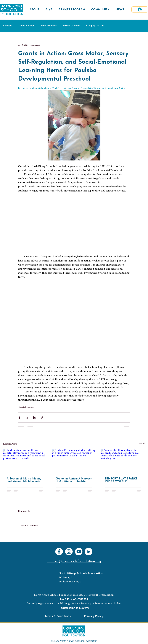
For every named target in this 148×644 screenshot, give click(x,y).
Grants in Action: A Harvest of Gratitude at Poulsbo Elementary (74, 480)
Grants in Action (26, 26)
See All (142, 443)
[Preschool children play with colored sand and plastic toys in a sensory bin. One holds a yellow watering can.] (123, 461)
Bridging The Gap (95, 26)
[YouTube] (79, 552)
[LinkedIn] (88, 552)
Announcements (49, 26)
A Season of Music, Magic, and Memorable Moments (24, 480)
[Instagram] (69, 552)
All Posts (7, 26)
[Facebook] (59, 552)
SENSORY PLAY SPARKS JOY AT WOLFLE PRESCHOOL (121, 480)
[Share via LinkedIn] (34, 418)
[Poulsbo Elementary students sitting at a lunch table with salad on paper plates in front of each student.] (74, 461)
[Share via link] (42, 418)
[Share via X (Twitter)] (27, 418)
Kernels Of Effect (71, 26)
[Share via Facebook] (20, 418)
